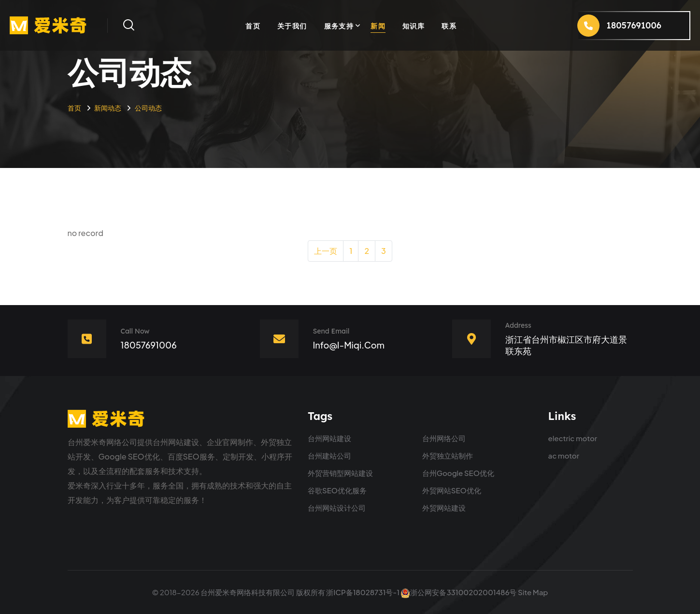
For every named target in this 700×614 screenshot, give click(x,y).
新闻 (378, 26)
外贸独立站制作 (448, 455)
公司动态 (148, 108)
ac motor (564, 455)
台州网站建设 (329, 438)
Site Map (533, 592)
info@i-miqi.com (349, 345)
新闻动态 (108, 108)
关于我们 (292, 26)
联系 (449, 26)
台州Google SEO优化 (458, 473)
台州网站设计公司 (337, 508)
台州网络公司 (444, 438)
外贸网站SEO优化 (452, 490)
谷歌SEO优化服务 (337, 490)
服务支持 (339, 26)
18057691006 (149, 345)
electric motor (573, 438)
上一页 (326, 251)
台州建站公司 (329, 455)
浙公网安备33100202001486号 (458, 592)
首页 (253, 26)
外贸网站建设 (444, 508)
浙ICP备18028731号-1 (363, 592)
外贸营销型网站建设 (340, 473)
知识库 (414, 26)
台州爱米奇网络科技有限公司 (248, 592)
